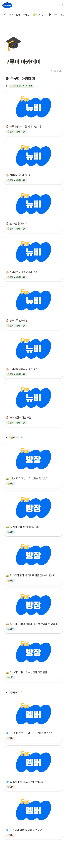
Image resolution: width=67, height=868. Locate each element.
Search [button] (56, 71)
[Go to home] (7, 5)
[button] (62, 5)
